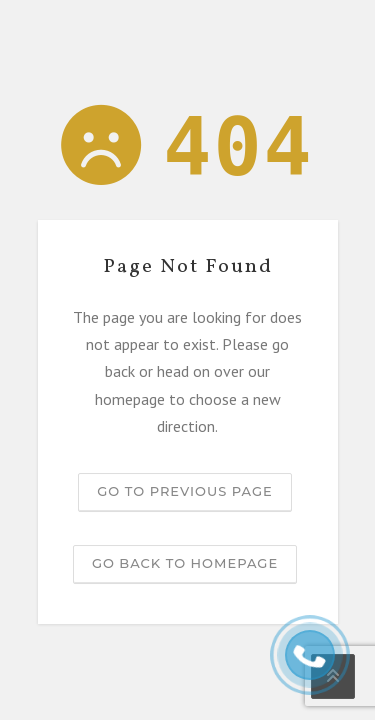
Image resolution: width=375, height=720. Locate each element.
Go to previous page (184, 491)
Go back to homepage (185, 563)
